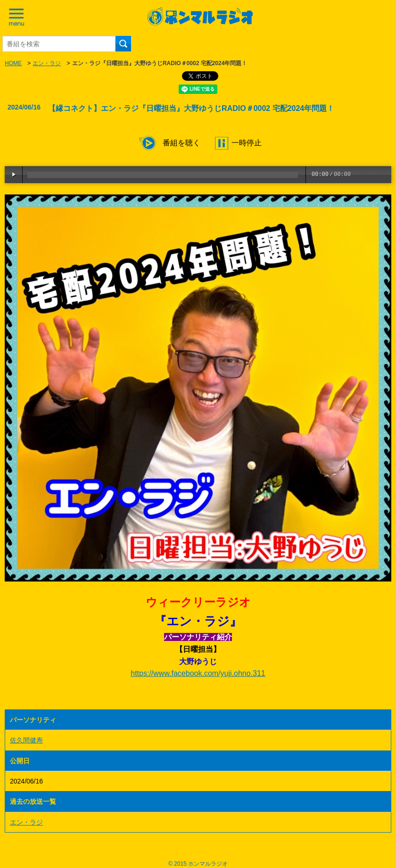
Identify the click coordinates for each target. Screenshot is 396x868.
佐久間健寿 (26, 740)
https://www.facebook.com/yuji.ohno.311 (198, 673)
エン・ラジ (47, 63)
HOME (13, 63)
